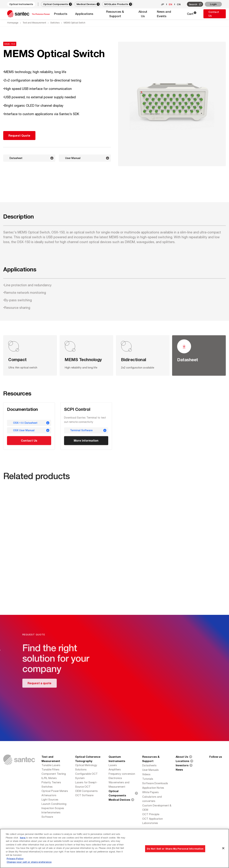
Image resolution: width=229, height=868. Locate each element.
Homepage (13, 23)
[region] (114, 848)
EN (171, 4)
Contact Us (214, 14)
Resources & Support (151, 759)
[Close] (223, 848)
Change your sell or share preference (29, 862)
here (23, 838)
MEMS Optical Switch (75, 23)
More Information (86, 441)
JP (163, 4)
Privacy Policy (15, 859)
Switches (55, 23)
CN (179, 4)
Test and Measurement (34, 23)
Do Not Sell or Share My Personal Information (175, 848)
